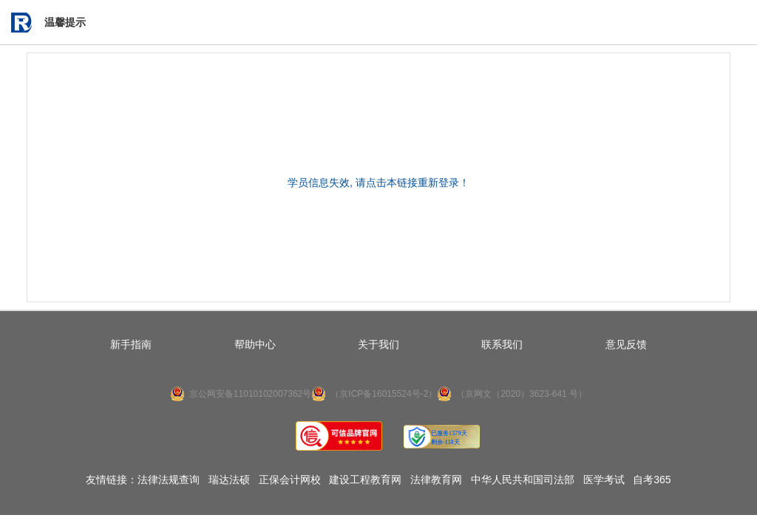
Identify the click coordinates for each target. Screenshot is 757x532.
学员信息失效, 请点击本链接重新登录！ (378, 183)
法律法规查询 (169, 480)
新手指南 (131, 344)
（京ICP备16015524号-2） (384, 394)
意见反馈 (626, 344)
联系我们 (502, 344)
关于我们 (378, 344)
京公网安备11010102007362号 (250, 394)
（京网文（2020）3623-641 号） (522, 394)
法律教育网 (436, 480)
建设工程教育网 (365, 480)
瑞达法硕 (229, 480)
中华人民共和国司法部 (523, 480)
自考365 (652, 480)
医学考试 (604, 480)
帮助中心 (255, 344)
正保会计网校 (290, 480)
